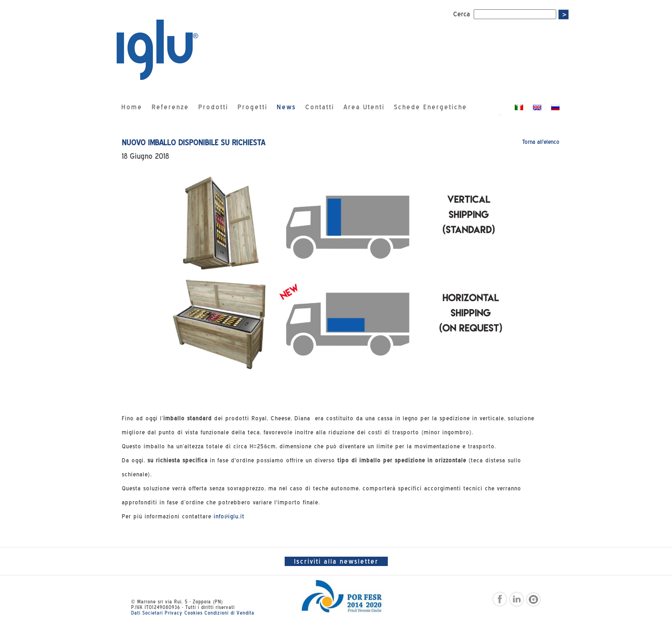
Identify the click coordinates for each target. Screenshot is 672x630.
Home (132, 107)
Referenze (170, 107)
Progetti (252, 107)
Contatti (320, 107)
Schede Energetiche (430, 107)
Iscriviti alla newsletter (336, 561)
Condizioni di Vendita (229, 613)
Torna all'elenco (541, 142)
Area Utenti (364, 107)
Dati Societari (147, 613)
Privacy (174, 613)
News (286, 107)
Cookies (193, 613)
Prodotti (213, 107)
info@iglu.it (229, 516)
